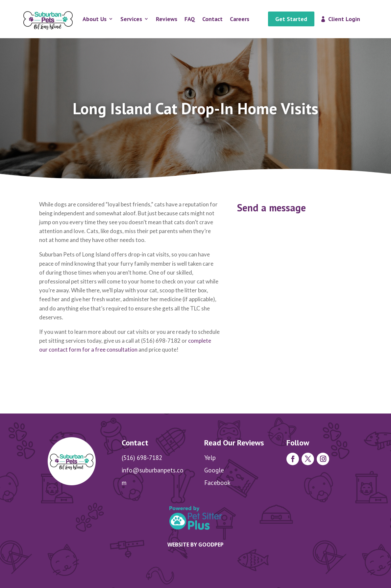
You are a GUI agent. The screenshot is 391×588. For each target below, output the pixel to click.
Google (214, 470)
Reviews (167, 19)
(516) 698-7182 (142, 458)
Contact (212, 19)
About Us (95, 19)
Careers (240, 19)
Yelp (210, 458)
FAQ (190, 19)
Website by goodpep (195, 545)
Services (131, 19)
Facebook (217, 483)
